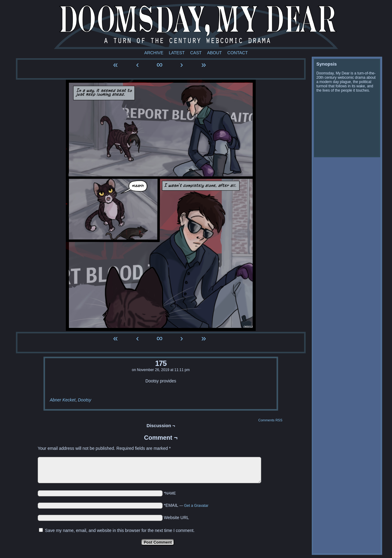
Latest (177, 53)
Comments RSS (270, 420)
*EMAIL (186, 505)
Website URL (176, 518)
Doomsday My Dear (196, 26)
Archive (154, 53)
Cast (196, 53)
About (214, 53)
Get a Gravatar (196, 506)
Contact (237, 53)
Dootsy (85, 400)
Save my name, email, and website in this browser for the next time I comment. (120, 530)
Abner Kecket (62, 400)
